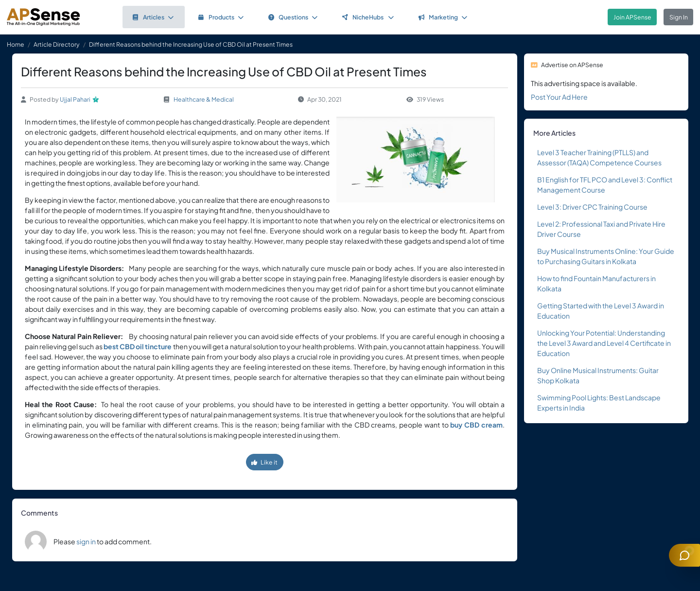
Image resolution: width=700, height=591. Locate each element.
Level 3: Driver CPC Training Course (592, 207)
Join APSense (632, 17)
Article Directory (57, 44)
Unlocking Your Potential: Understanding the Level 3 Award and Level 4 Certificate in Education (604, 343)
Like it (264, 462)
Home (16, 44)
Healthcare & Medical (204, 99)
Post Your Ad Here (559, 97)
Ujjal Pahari (75, 99)
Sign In (679, 17)
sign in (86, 541)
